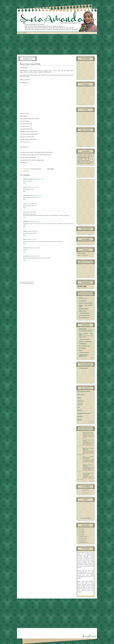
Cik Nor (25, 204)
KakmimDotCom (83, 344)
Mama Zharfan (81, 395)
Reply (24, 183)
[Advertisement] (57, 45)
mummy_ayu (26, 248)
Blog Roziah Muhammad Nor (86, 303)
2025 (80, 531)
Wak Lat (25, 187)
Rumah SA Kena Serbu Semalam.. (88, 441)
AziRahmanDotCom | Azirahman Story (86, 355)
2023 (80, 535)
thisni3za (80, 420)
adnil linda (80, 416)
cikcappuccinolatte (83, 368)
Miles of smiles (83, 311)
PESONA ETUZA (83, 329)
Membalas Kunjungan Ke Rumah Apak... (88, 465)
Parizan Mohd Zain (85, 490)
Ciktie (24, 239)
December (83, 537)
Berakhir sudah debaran (84, 299)
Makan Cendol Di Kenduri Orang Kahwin (88, 449)
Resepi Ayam (26, 171)
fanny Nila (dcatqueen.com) (84, 413)
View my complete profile (83, 255)
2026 (80, 529)
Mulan (80, 350)
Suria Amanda (82, 253)
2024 (80, 533)
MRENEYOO (26, 222)
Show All (92, 358)
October (82, 540)
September (83, 542)
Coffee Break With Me (84, 353)
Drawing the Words (84, 309)
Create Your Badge (86, 493)
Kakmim (25, 231)
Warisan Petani (27, 196)
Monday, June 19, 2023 (35, 248)
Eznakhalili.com (83, 301)
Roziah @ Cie (81, 401)
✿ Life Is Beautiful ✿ (84, 318)
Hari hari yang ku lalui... (85, 346)
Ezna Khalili (26, 256)
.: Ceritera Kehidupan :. (84, 313)
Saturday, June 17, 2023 (38, 179)
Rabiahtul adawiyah (28, 179)
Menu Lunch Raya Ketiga (88, 433)
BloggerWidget (91, 422)
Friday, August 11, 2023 (34, 256)
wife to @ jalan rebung (84, 315)
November (83, 539)
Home (19, 33)
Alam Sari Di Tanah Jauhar (85, 342)
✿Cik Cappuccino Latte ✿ (84, 392)
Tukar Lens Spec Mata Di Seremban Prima (88, 474)
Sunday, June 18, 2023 (32, 204)
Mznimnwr (80, 410)
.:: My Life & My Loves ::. (85, 339)
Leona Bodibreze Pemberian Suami (88, 457)
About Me (24, 33)
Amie (24, 212)
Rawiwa (79, 398)
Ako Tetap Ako (82, 348)
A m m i (81, 297)
